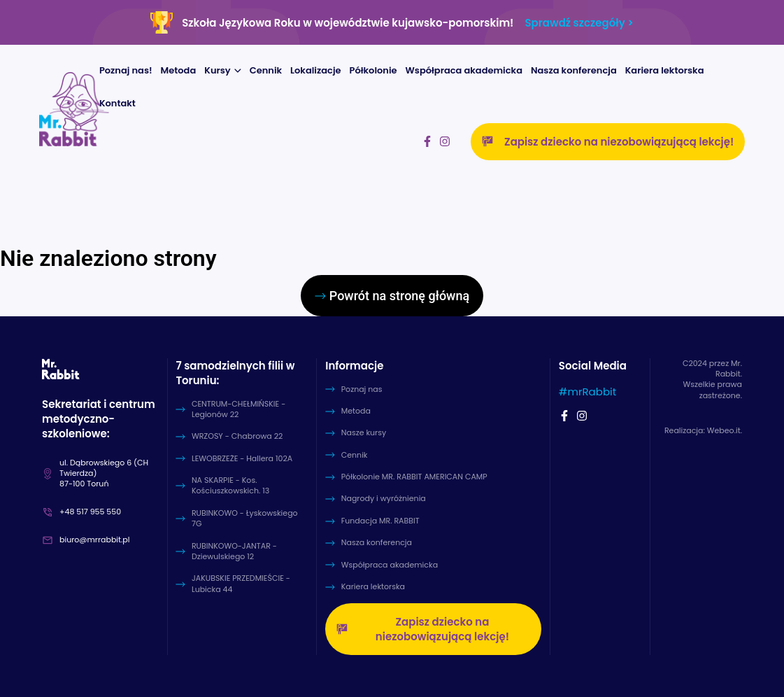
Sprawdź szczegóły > (579, 23)
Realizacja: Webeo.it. (703, 431)
